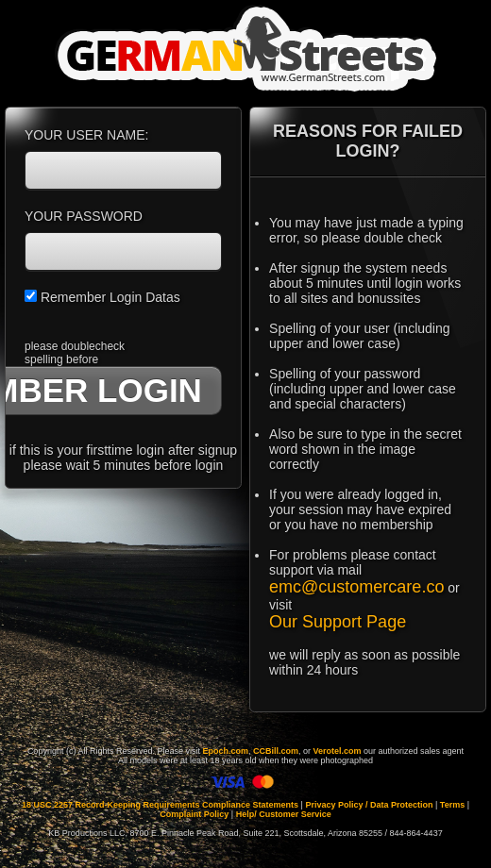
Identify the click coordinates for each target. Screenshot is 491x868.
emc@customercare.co (356, 587)
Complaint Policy (194, 814)
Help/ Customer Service (284, 814)
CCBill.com (276, 751)
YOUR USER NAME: (86, 135)
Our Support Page (338, 622)
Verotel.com (338, 751)
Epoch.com (225, 751)
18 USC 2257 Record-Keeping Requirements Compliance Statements (160, 805)
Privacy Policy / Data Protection (369, 805)
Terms (452, 805)
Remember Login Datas (102, 297)
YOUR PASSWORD (84, 216)
